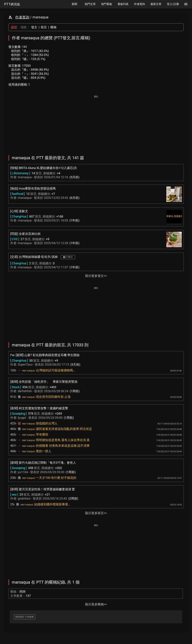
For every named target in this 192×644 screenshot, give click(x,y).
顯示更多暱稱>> (96, 604)
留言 (44, 27)
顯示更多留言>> (96, 513)
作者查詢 (22, 17)
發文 (34, 27)
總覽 (14, 27)
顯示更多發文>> (96, 276)
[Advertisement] (96, 123)
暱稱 (53, 27)
